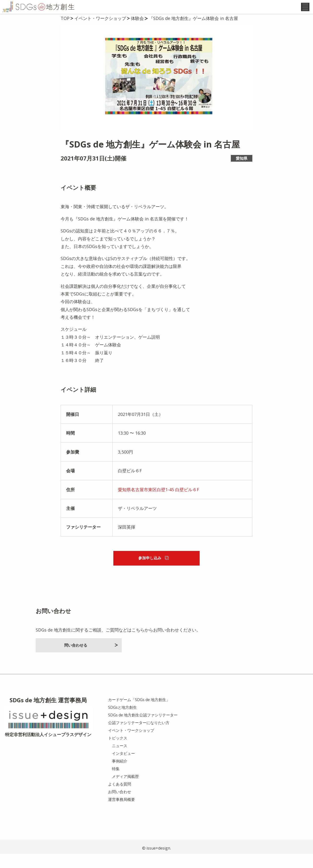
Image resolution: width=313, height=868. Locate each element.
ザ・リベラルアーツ (137, 522)
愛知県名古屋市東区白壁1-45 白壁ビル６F (159, 503)
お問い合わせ (120, 806)
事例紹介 (120, 775)
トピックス (118, 752)
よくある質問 (120, 798)
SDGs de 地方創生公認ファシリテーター (143, 729)
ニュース (120, 760)
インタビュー (123, 767)
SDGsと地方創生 (122, 721)
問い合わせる (91, 659)
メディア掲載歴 (125, 790)
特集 (116, 783)
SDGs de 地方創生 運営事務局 (48, 714)
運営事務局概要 (122, 813)
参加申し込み (153, 572)
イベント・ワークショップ (131, 744)
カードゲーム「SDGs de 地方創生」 (139, 714)
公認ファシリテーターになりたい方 (139, 737)
